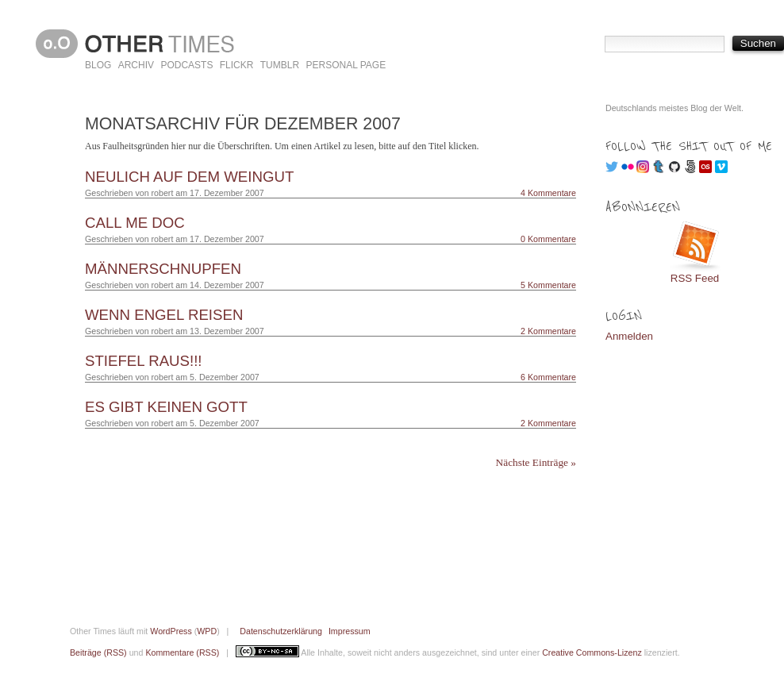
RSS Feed (695, 278)
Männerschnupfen (163, 269)
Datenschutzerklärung (281, 631)
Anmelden (629, 336)
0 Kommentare (548, 239)
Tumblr (280, 65)
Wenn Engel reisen (164, 315)
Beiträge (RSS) (98, 652)
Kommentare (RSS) (182, 652)
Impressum (350, 631)
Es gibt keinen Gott (166, 407)
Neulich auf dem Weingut (189, 177)
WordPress (171, 631)
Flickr (237, 65)
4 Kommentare (548, 193)
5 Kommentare (548, 285)
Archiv (136, 65)
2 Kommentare (548, 331)
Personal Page (346, 65)
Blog (98, 65)
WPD (207, 631)
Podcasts (186, 65)
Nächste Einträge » (536, 462)
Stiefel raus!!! (144, 361)
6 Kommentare (548, 377)
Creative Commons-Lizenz (592, 652)
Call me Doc (135, 223)
